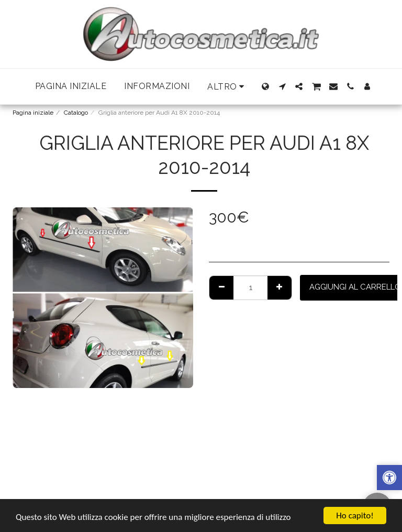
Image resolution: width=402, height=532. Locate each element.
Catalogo (76, 113)
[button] (282, 86)
